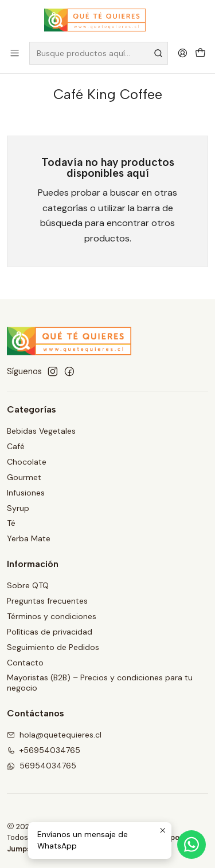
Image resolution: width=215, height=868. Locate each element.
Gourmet (24, 477)
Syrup (18, 508)
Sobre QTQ (28, 585)
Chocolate (27, 462)
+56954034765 (44, 750)
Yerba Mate (29, 538)
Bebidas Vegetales (41, 431)
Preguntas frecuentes (47, 601)
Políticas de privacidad (50, 632)
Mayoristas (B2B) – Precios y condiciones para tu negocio (100, 683)
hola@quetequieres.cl (54, 735)
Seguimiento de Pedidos (53, 647)
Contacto (25, 663)
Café (16, 446)
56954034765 (42, 766)
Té (11, 523)
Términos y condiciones (52, 616)
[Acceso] (183, 53)
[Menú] (15, 53)
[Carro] (200, 53)
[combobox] (99, 53)
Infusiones (26, 493)
